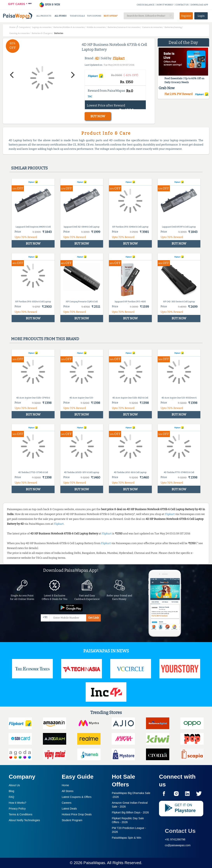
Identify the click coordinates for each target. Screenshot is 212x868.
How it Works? (17, 803)
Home (65, 785)
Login (201, 16)
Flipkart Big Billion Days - (130, 812)
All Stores (68, 791)
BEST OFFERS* (111, 16)
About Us (14, 785)
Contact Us (180, 831)
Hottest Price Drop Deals (77, 814)
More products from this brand (45, 339)
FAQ (11, 797)
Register (186, 16)
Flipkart (119, 58)
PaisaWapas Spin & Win (126, 838)
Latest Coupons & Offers (77, 797)
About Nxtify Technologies (24, 820)
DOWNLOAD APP (199, 5)
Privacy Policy (17, 809)
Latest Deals (69, 809)
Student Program (72, 820)
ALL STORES (60, 16)
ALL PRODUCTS (44, 16)
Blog (11, 791)
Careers (67, 803)
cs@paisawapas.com (178, 845)
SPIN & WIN (49, 5)
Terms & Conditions (20, 814)
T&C (90, 97)
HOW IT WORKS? (165, 5)
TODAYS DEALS (77, 16)
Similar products (29, 168)
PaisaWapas (94, 863)
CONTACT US (182, 5)
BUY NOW (98, 116)
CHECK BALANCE (146, 5)
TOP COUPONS (94, 16)
